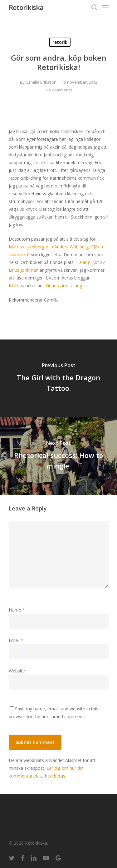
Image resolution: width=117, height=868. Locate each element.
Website (17, 671)
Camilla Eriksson (41, 82)
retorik (60, 42)
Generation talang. (64, 286)
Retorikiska (26, 7)
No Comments (59, 90)
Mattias (16, 286)
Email (16, 640)
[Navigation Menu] (105, 7)
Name (17, 610)
